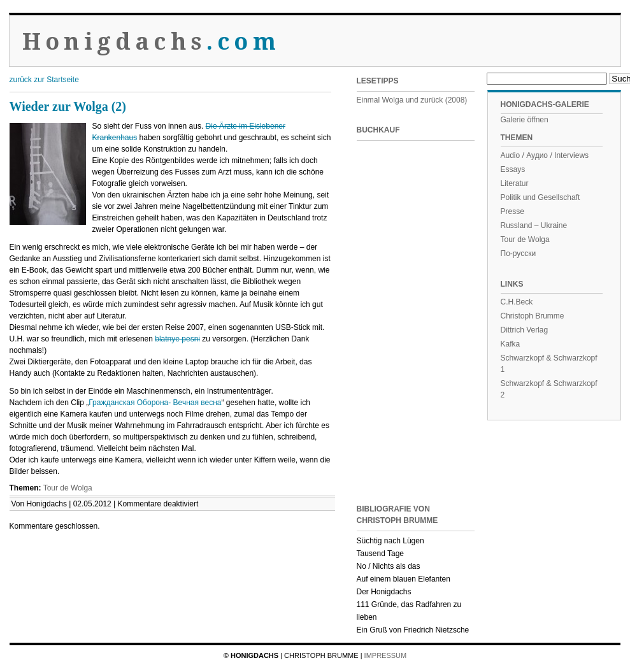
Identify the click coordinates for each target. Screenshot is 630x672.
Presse (512, 211)
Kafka (511, 344)
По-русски (519, 254)
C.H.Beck (517, 302)
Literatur (515, 183)
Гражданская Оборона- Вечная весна (155, 403)
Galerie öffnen (525, 120)
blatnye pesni (177, 339)
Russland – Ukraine (534, 225)
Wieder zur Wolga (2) (68, 106)
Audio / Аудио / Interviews (545, 155)
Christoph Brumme (533, 316)
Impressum (386, 655)
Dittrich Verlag (525, 330)
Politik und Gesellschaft (541, 197)
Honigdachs (151, 42)
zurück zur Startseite (44, 80)
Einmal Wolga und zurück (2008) (412, 100)
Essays (513, 169)
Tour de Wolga (68, 488)
